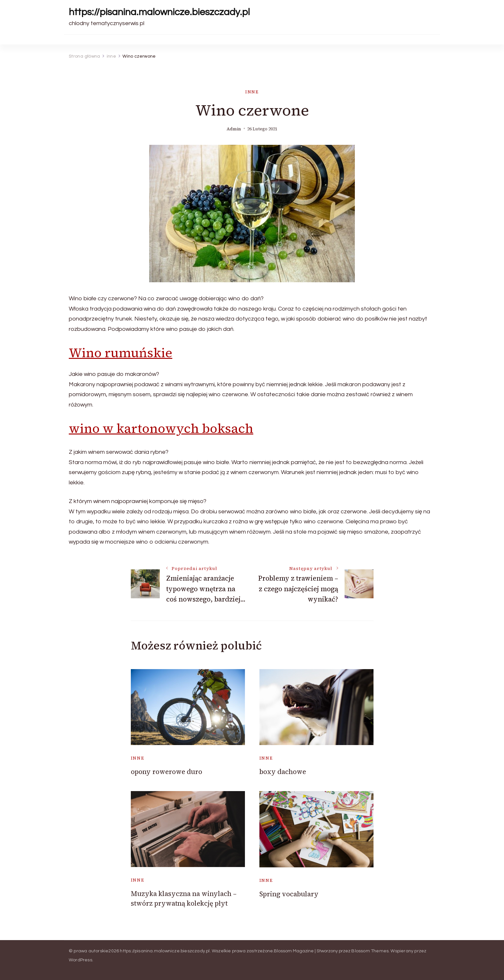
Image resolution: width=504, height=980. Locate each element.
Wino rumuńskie (121, 353)
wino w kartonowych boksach (161, 428)
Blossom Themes (370, 951)
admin (234, 129)
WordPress (81, 960)
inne (252, 92)
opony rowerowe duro (166, 772)
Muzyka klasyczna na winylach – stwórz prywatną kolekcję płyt (184, 898)
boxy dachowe (283, 772)
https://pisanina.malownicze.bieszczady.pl (159, 12)
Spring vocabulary (289, 894)
